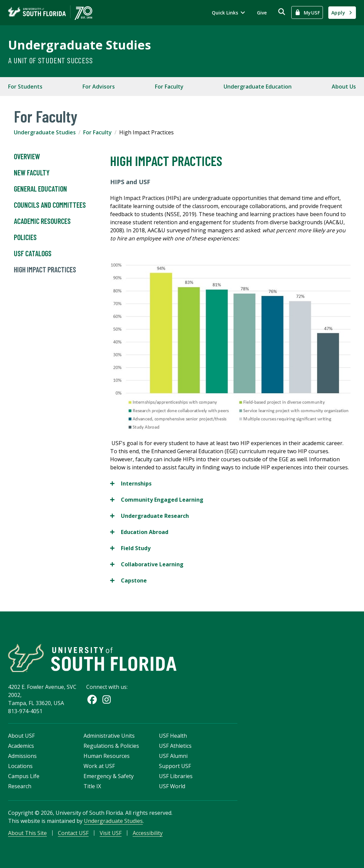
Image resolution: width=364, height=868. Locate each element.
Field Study (130, 548)
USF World (172, 786)
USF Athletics (175, 746)
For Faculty (169, 87)
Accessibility (148, 833)
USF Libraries (176, 776)
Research (20, 786)
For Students (25, 87)
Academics (21, 746)
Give (262, 13)
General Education (40, 189)
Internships (131, 483)
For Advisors (99, 87)
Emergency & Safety (109, 776)
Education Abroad (139, 532)
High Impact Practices (45, 270)
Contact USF (73, 833)
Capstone (128, 580)
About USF (21, 736)
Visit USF (111, 833)
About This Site (27, 833)
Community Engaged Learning (157, 500)
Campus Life (24, 776)
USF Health (173, 736)
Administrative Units (109, 736)
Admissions (22, 756)
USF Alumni (173, 756)
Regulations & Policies (111, 746)
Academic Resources (42, 221)
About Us (344, 87)
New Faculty (32, 173)
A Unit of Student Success (50, 60)
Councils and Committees (50, 205)
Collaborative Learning (147, 564)
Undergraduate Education (258, 87)
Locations (20, 766)
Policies (25, 237)
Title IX (92, 786)
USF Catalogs (33, 254)
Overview (27, 157)
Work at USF (99, 766)
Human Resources (107, 756)
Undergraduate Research (150, 516)
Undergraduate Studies (79, 45)
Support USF (175, 766)
